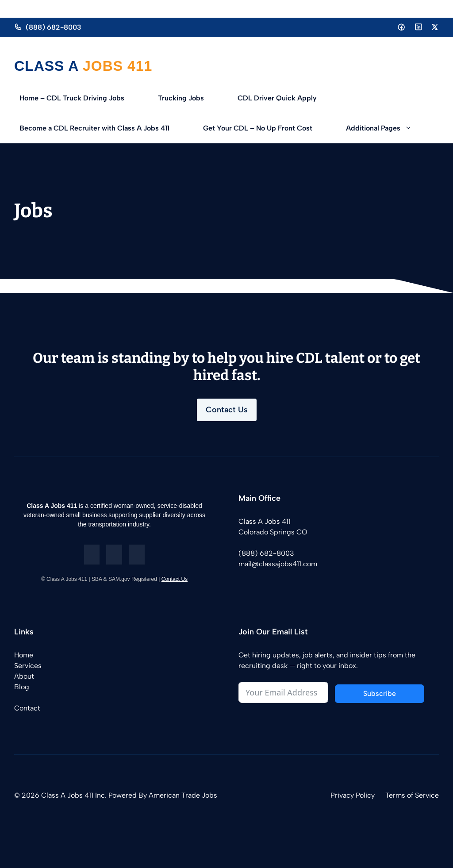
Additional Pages (387, 128)
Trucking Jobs (181, 98)
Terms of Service (412, 795)
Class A (46, 66)
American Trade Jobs (183, 795)
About (24, 676)
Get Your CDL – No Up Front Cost (258, 128)
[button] (415, 128)
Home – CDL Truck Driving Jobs (72, 98)
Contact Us (227, 410)
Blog (22, 687)
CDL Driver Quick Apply (277, 98)
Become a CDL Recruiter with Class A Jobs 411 (94, 128)
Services (28, 666)
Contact (27, 708)
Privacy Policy (353, 795)
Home (24, 655)
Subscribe (380, 693)
